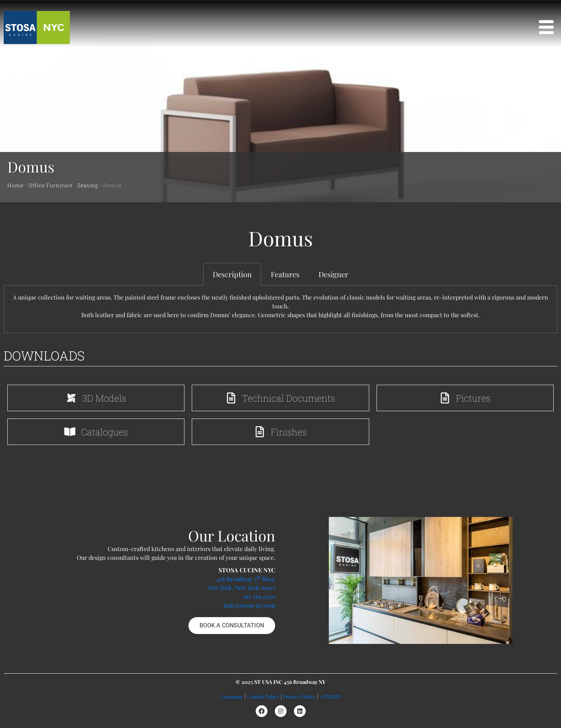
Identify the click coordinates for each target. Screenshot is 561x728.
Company (232, 696)
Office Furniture (51, 185)
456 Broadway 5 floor (246, 579)
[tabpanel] (280, 309)
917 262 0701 (259, 596)
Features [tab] (285, 274)
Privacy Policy (299, 696)
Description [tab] (232, 274)
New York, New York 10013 (241, 588)
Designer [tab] (333, 274)
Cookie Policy (263, 696)
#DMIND (330, 696)
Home (15, 185)
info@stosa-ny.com (249, 605)
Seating (88, 185)
